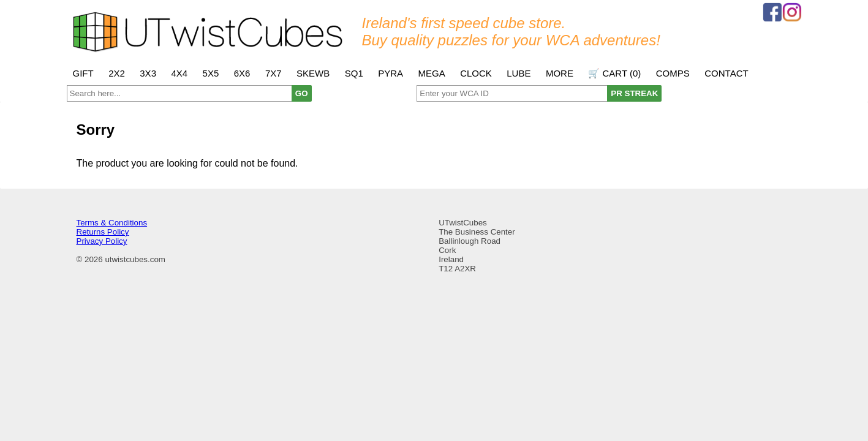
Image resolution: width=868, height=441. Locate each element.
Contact (726, 73)
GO (302, 93)
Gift (83, 73)
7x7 (274, 73)
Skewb (313, 73)
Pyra (391, 73)
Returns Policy (103, 232)
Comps (673, 73)
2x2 (117, 73)
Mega (431, 73)
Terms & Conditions (112, 223)
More (560, 73)
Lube (519, 73)
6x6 (242, 73)
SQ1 (354, 73)
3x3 (148, 73)
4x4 (179, 73)
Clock (476, 73)
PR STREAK (634, 93)
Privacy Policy (102, 241)
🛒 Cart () (614, 73)
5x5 (211, 73)
